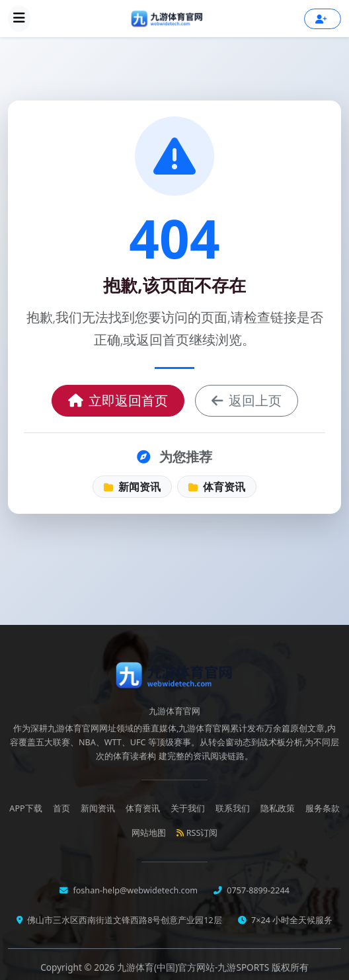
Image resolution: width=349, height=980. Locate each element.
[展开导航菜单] (19, 19)
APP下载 (25, 808)
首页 (61, 808)
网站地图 (149, 833)
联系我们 (233, 808)
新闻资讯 (132, 487)
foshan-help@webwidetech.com (134, 890)
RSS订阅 (197, 833)
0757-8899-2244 (257, 890)
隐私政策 (278, 808)
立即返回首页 (118, 400)
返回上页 (247, 400)
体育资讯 (217, 487)
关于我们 (188, 808)
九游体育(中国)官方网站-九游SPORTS (194, 967)
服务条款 (323, 808)
